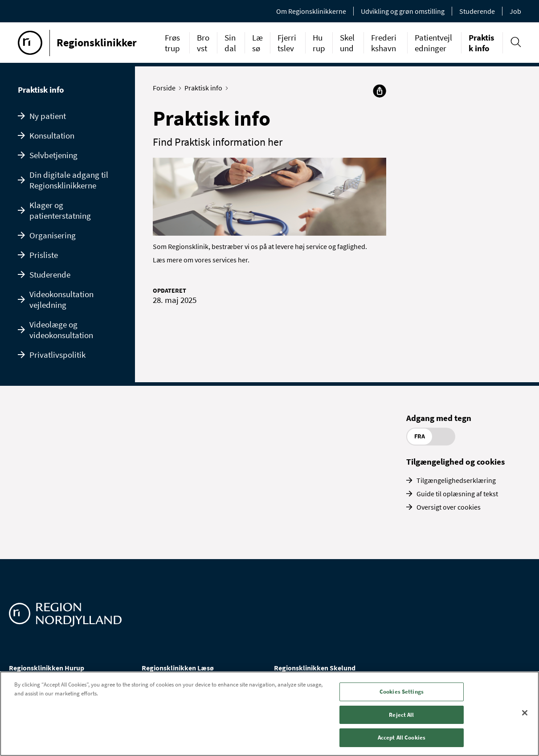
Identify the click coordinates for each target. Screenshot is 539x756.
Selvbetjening (53, 155)
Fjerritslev (287, 43)
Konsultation (52, 135)
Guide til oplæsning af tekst (457, 494)
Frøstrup (172, 43)
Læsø (257, 43)
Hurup (319, 43)
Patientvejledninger (433, 43)
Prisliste (44, 255)
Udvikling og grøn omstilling (403, 11)
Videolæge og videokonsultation (61, 330)
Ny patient (48, 116)
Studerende (477, 11)
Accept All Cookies (402, 738)
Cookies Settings (402, 692)
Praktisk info (481, 43)
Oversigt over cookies (449, 507)
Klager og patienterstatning (60, 210)
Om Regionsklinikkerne (311, 11)
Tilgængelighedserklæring (456, 480)
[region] (269, 714)
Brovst (203, 43)
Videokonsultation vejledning (61, 299)
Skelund (347, 43)
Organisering (53, 235)
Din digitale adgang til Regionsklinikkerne (69, 180)
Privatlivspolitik (57, 355)
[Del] (380, 91)
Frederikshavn (384, 43)
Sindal (230, 43)
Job (515, 11)
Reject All (401, 715)
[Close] (525, 713)
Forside (166, 88)
